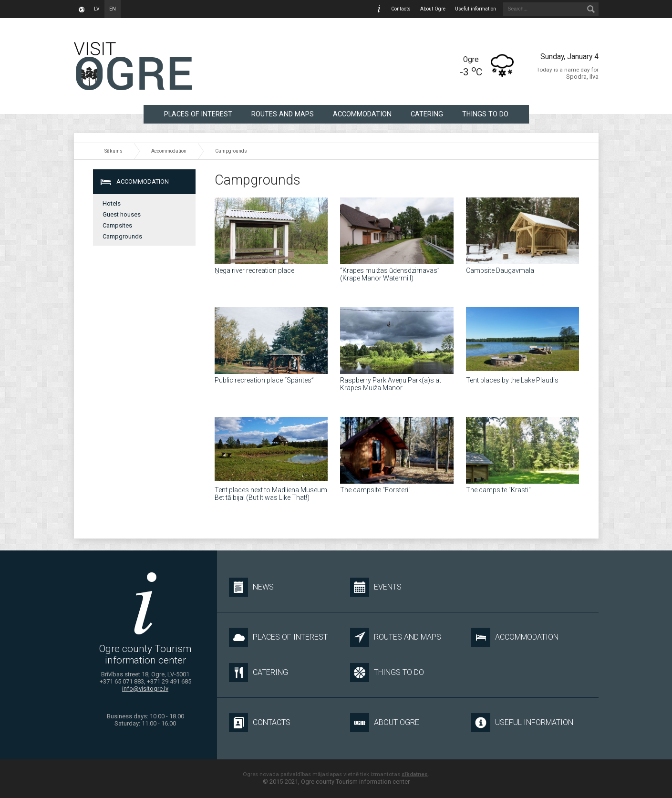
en (113, 9)
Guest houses (122, 214)
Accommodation (362, 114)
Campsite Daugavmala (500, 270)
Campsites (117, 225)
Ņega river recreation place (254, 270)
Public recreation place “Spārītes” (264, 380)
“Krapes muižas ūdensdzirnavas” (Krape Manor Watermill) (390, 274)
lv (97, 9)
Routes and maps (283, 114)
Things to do (485, 114)
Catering (427, 114)
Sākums (114, 151)
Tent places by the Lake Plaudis (512, 380)
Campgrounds (231, 151)
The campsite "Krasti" (498, 490)
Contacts (401, 9)
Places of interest (198, 114)
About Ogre (433, 9)
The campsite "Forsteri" (375, 490)
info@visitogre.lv (145, 689)
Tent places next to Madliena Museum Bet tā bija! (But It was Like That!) (271, 494)
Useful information (476, 9)
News (251, 587)
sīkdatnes (415, 774)
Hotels (112, 203)
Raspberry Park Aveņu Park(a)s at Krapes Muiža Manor (391, 384)
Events (376, 587)
